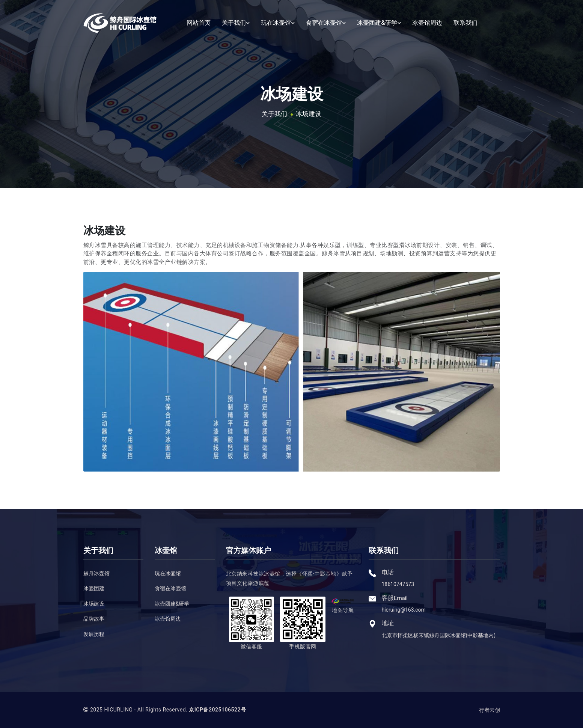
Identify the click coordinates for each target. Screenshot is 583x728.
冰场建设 (309, 114)
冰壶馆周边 (427, 21)
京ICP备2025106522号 (217, 710)
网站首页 (199, 21)
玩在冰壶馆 (278, 21)
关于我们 (236, 21)
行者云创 (490, 710)
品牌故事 (94, 619)
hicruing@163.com (404, 610)
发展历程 (94, 634)
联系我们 (465, 21)
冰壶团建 (94, 588)
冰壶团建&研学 (379, 21)
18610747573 (398, 584)
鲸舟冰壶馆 (96, 573)
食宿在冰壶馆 (326, 21)
